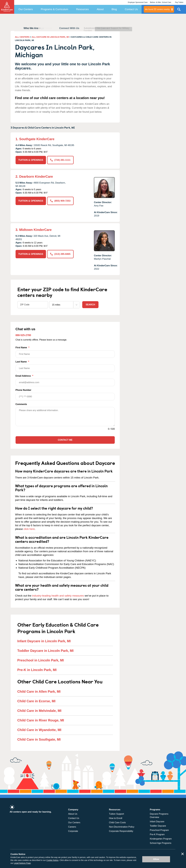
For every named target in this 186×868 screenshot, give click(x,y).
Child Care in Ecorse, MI (36, 701)
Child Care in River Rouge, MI (41, 720)
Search (90, 305)
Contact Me (65, 440)
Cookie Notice (52, 860)
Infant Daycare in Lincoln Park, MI (44, 641)
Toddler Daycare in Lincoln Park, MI (45, 651)
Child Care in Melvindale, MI (39, 711)
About (100, 9)
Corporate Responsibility (121, 831)
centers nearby (157, 9)
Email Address (65, 380)
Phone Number (65, 395)
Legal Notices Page (22, 863)
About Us (73, 814)
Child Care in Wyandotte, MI (39, 730)
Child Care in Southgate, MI (39, 739)
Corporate (73, 831)
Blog (114, 9)
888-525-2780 (23, 335)
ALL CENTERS (22, 37)
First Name (65, 352)
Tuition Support (117, 814)
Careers (72, 827)
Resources (82, 9)
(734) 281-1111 (60, 160)
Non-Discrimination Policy (122, 827)
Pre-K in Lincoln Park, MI (37, 670)
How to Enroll (116, 818)
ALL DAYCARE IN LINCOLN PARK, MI (50, 37)
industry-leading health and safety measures (58, 596)
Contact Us (131, 9)
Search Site (179, 10)
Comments (21, 404)
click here (29, 529)
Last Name (65, 366)
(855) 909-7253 (60, 201)
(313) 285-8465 (60, 254)
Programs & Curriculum (54, 9)
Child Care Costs (117, 823)
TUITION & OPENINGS (31, 160)
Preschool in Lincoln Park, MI (41, 660)
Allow (156, 859)
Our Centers (26, 9)
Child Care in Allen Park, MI (39, 691)
